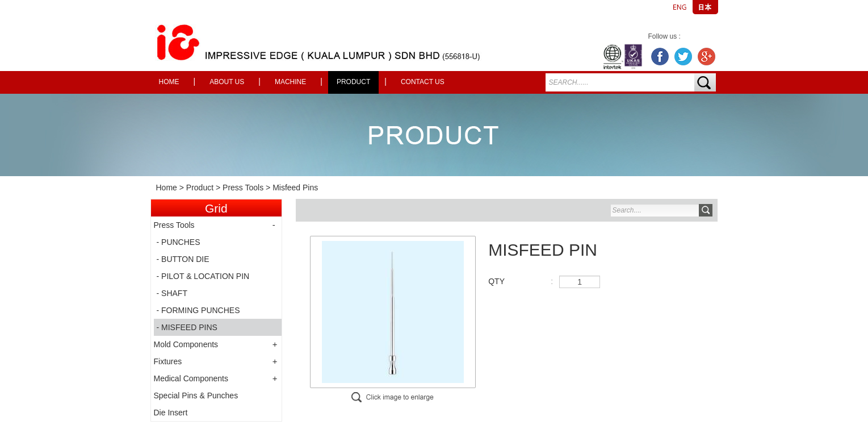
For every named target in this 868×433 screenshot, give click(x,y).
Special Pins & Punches (196, 395)
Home (169, 82)
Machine (290, 82)
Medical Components (191, 378)
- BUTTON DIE (183, 259)
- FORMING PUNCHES (198, 310)
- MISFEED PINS (187, 327)
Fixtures (168, 361)
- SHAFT (172, 293)
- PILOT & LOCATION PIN (203, 276)
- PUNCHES (179, 242)
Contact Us (423, 82)
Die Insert (171, 413)
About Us (227, 82)
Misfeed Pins (295, 188)
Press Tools (243, 188)
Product (353, 82)
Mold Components (186, 344)
